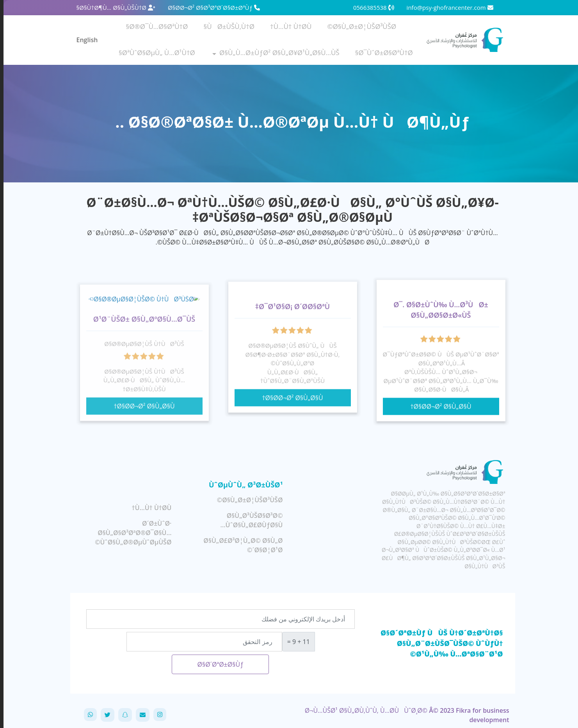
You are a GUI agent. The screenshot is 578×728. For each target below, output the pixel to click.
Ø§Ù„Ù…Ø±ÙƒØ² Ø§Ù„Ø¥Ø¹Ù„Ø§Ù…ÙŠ (276, 53)
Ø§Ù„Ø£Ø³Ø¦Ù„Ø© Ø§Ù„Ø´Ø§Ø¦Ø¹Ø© (239, 545)
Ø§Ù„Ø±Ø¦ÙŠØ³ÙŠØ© (358, 26)
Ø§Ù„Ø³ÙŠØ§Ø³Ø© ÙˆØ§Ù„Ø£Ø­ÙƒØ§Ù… (248, 520)
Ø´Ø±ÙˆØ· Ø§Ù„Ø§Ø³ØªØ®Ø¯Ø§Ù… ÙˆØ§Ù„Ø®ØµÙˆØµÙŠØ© (130, 533)
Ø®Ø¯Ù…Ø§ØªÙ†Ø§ (154, 26)
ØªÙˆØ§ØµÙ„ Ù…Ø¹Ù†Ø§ (153, 53)
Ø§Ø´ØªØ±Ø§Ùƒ (217, 664)
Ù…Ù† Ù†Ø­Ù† (287, 26)
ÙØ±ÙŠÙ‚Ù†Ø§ (226, 26)
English (84, 40)
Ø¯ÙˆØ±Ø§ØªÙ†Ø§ (381, 53)
